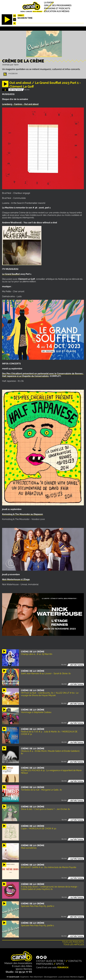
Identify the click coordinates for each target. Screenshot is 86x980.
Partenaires (45, 964)
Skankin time (25, 18)
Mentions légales (77, 977)
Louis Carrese (64, 977)
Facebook (13, 74)
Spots (60, 964)
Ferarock (63, 967)
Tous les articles (74, 944)
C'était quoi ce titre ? (51, 961)
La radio (49, 3)
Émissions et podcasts (57, 8)
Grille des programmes (58, 6)
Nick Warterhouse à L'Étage (16, 579)
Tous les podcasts (73, 942)
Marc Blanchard (36, 977)
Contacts (75, 961)
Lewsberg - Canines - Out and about (20, 104)
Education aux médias (57, 11)
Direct (21, 15)
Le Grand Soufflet (11, 274)
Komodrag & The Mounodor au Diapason (22, 514)
